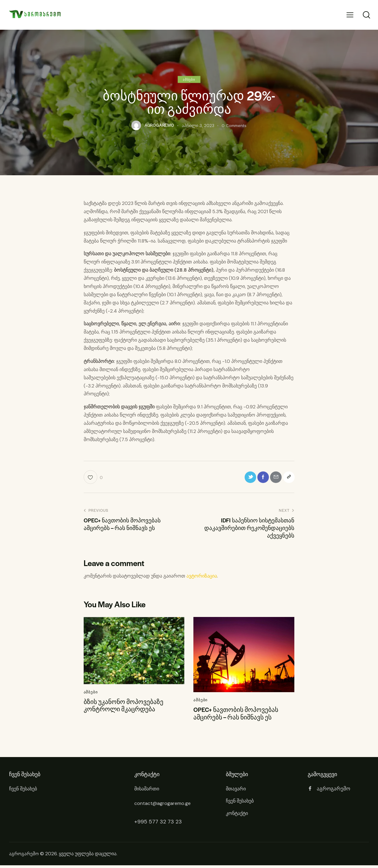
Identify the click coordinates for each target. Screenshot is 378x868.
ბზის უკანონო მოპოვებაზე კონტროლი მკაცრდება (124, 708)
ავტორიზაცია (202, 578)
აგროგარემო (25, 857)
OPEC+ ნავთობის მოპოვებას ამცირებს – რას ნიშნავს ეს (237, 716)
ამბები (189, 79)
